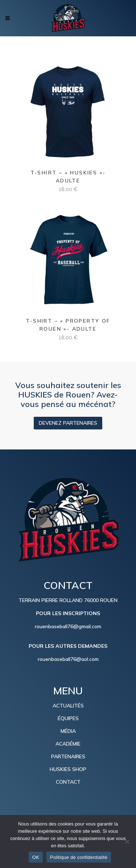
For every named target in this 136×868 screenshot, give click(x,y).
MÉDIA (68, 731)
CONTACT (68, 782)
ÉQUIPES (68, 718)
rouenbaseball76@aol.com (68, 659)
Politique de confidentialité (79, 857)
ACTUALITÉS (68, 706)
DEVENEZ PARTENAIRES (68, 423)
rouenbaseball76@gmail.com (68, 626)
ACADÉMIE (68, 744)
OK (36, 857)
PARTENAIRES (68, 756)
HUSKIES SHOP (68, 769)
